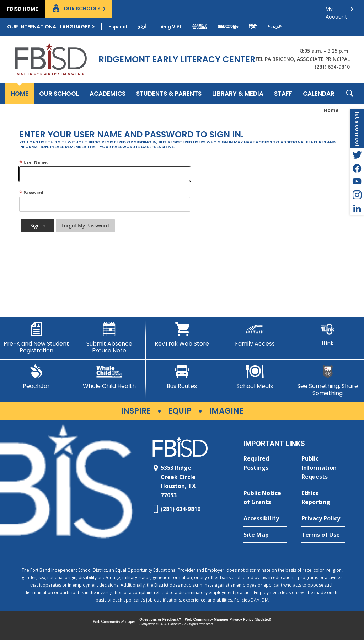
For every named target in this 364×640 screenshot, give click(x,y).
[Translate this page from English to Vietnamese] (169, 27)
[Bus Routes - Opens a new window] (182, 377)
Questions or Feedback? (160, 620)
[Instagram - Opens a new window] (357, 195)
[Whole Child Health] (109, 377)
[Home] (20, 93)
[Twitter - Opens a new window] (357, 154)
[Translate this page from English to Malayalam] (228, 26)
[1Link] (328, 334)
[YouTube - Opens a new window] (357, 182)
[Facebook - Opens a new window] (357, 168)
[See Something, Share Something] (328, 380)
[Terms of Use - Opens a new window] (323, 535)
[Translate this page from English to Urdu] (142, 26)
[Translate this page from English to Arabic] (274, 26)
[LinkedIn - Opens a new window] (357, 209)
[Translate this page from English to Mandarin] (199, 27)
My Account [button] (336, 11)
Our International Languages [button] (49, 27)
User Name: (33, 162)
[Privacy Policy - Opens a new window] (323, 519)
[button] (350, 93)
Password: (32, 192)
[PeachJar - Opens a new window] (36, 377)
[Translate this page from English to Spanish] (118, 27)
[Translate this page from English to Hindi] (253, 27)
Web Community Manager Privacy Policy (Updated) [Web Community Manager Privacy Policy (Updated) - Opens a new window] (228, 620)
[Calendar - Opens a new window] (319, 93)
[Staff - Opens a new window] (283, 93)
